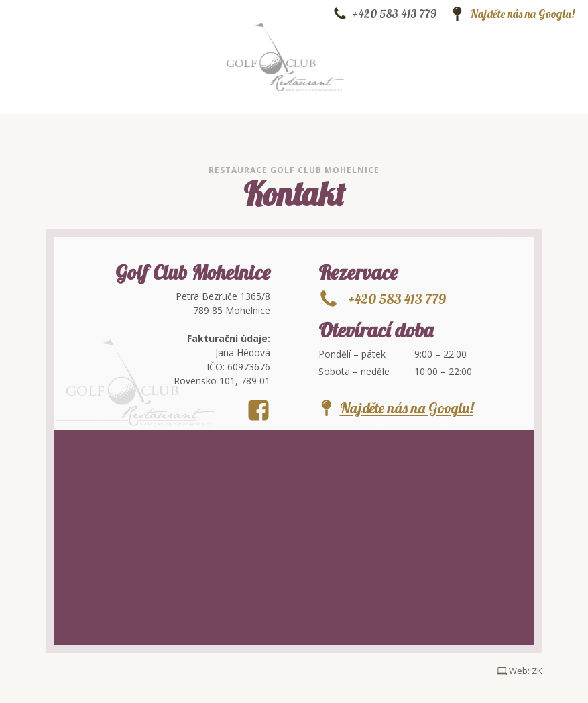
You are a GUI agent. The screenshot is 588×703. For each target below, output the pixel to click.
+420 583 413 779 (395, 14)
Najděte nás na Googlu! (522, 14)
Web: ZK (526, 671)
